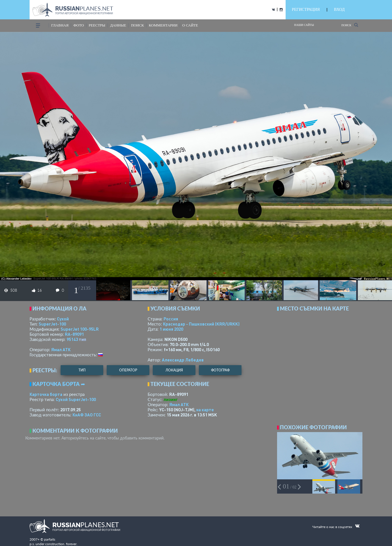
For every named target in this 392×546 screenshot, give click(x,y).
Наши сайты (304, 25)
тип (82, 339)
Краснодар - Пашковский (201, 324)
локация (174, 370)
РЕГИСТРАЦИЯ (306, 10)
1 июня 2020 (171, 329)
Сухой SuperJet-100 (76, 399)
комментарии (163, 25)
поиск (137, 25)
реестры (97, 25)
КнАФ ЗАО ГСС (87, 415)
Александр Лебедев (183, 360)
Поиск (350, 25)
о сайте (190, 25)
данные (118, 25)
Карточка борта (46, 394)
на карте (205, 410)
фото (79, 25)
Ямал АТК (61, 349)
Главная (60, 25)
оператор (128, 370)
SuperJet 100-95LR (80, 329)
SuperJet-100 (52, 324)
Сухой (63, 319)
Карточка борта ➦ (59, 384)
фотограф (220, 370)
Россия (171, 319)
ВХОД (339, 10)
